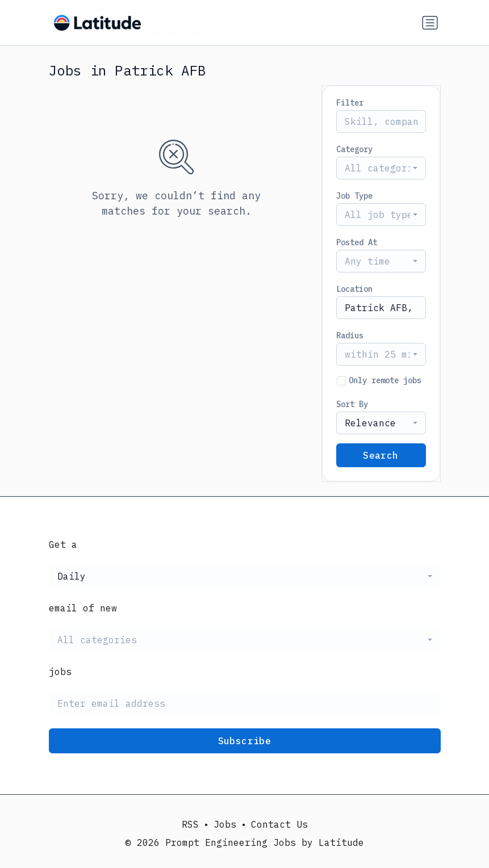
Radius (350, 336)
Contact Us (279, 824)
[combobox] (381, 168)
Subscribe (245, 741)
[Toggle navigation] (430, 23)
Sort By (352, 404)
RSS (190, 824)
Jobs (225, 824)
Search (381, 455)
